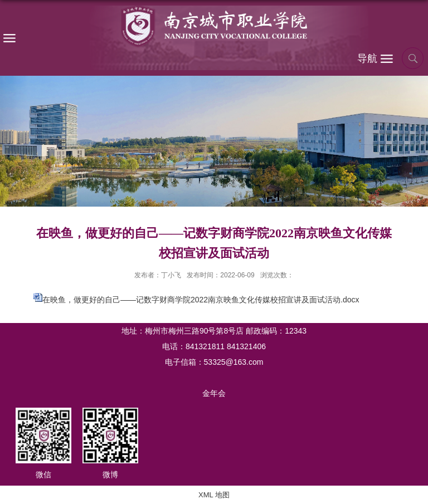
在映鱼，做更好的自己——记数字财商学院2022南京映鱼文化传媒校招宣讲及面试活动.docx (201, 300)
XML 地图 (214, 495)
